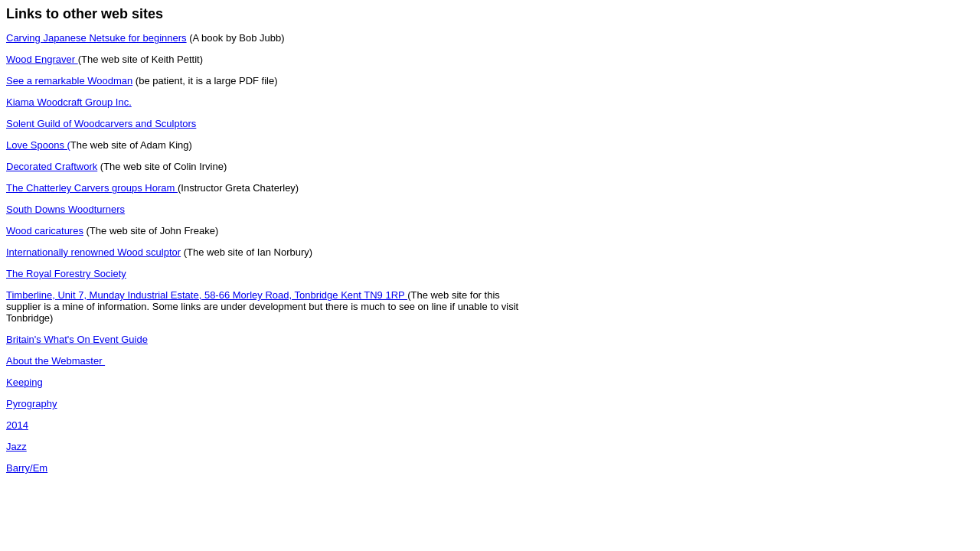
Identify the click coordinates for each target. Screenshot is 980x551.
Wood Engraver (42, 59)
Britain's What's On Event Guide (77, 339)
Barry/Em (27, 468)
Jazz (16, 447)
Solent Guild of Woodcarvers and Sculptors (101, 124)
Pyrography (31, 404)
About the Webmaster (56, 361)
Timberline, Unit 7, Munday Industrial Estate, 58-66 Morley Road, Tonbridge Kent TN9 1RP (207, 295)
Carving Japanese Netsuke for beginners (96, 38)
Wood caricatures (45, 231)
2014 (17, 425)
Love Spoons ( (38, 145)
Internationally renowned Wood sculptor (93, 252)
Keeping (24, 382)
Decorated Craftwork (52, 166)
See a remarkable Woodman (69, 81)
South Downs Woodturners (65, 209)
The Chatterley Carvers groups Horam (92, 188)
